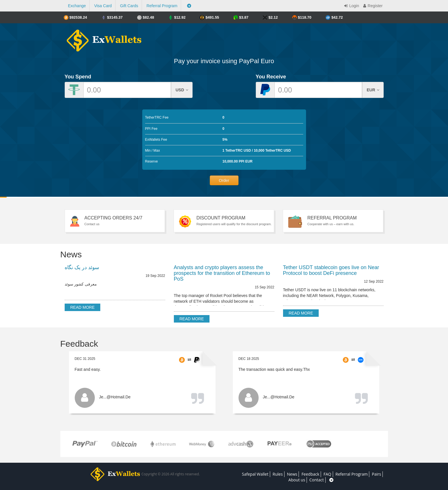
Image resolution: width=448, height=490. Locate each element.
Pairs (376, 474)
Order (224, 180)
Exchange (77, 6)
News (292, 474)
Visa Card (103, 6)
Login (351, 6)
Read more (83, 307)
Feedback (310, 474)
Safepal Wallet (255, 474)
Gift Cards (129, 6)
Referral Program (162, 6)
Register (372, 6)
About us (297, 480)
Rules (278, 474)
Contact (317, 480)
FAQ (327, 474)
